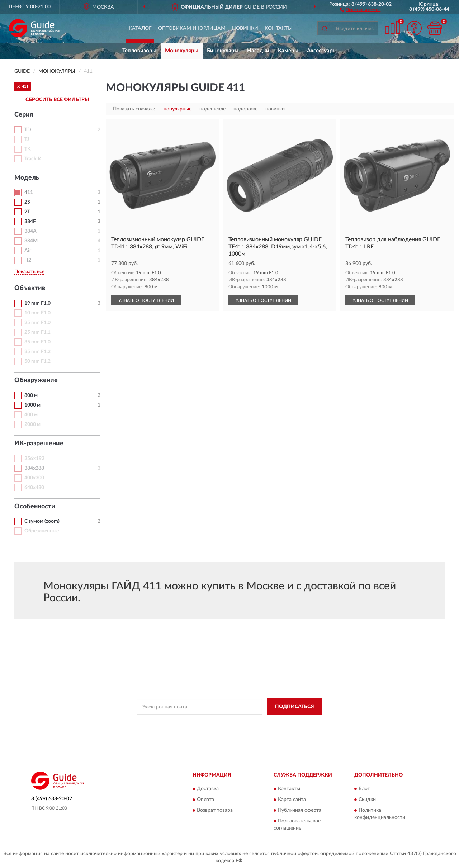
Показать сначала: (134, 109)
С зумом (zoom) (42, 521)
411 (29, 193)
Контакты (279, 28)
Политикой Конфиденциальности (231, 723)
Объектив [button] (30, 288)
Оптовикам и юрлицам (192, 28)
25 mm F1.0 (37, 323)
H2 (28, 260)
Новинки (245, 28)
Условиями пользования (294, 723)
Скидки (367, 800)
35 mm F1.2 (37, 352)
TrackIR (33, 159)
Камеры (288, 51)
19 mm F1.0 (37, 303)
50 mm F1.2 (37, 361)
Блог (364, 789)
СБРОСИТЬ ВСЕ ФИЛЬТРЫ (57, 100)
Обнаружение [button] (36, 380)
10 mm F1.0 (37, 313)
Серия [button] (24, 115)
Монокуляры (182, 51)
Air (28, 251)
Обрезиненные (42, 531)
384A (30, 231)
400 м (31, 415)
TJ (27, 139)
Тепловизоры (139, 51)
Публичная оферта (300, 811)
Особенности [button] (35, 507)
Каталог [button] (140, 28)
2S (27, 202)
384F (30, 222)
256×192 (34, 459)
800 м (31, 395)
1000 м (32, 405)
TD (28, 130)
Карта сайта (292, 800)
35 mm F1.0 (37, 342)
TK (28, 149)
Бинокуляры (223, 51)
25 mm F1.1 (37, 332)
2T (27, 212)
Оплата (205, 800)
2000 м (32, 424)
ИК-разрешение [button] (39, 444)
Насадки (258, 51)
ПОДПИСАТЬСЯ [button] (295, 707)
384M (31, 241)
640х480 (34, 488)
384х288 (34, 468)
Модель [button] (27, 178)
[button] (360, 9)
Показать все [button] (29, 272)
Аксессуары (322, 51)
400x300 (34, 478)
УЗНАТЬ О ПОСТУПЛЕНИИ (146, 300)
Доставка (208, 789)
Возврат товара (215, 811)
